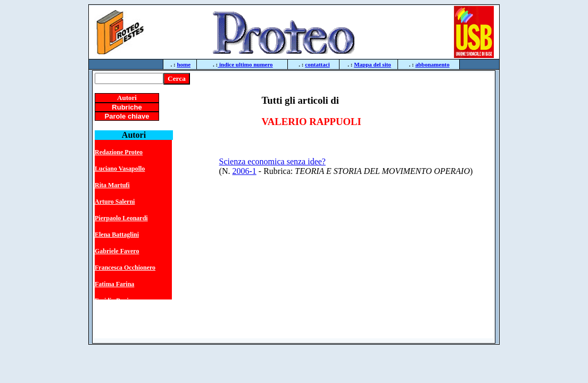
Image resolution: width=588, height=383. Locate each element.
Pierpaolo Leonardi (121, 218)
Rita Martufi (112, 185)
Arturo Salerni (115, 202)
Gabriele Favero (117, 251)
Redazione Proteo (119, 152)
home (184, 64)
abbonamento (433, 64)
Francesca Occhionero (125, 268)
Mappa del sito (372, 64)
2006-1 (245, 171)
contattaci (317, 64)
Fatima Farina (114, 284)
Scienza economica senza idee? (272, 161)
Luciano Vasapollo (120, 169)
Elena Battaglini (117, 235)
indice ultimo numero (245, 64)
